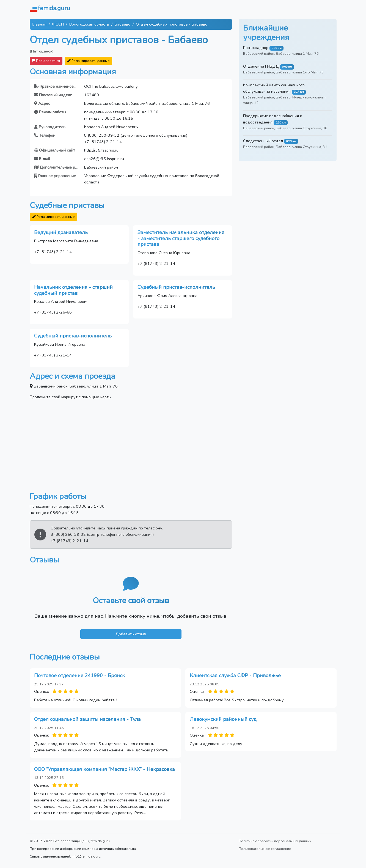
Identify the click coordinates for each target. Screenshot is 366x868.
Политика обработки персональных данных (275, 841)
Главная (39, 24)
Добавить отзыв (131, 634)
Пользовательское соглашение (265, 849)
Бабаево (123, 24)
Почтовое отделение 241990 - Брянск (79, 675)
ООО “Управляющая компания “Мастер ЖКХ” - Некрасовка (104, 769)
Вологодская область (89, 24)
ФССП (58, 24)
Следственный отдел (263, 141)
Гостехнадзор (256, 48)
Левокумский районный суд (223, 719)
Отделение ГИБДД (261, 66)
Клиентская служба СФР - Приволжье (235, 675)
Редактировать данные (88, 61)
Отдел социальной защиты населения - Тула (87, 719)
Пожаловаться (46, 61)
